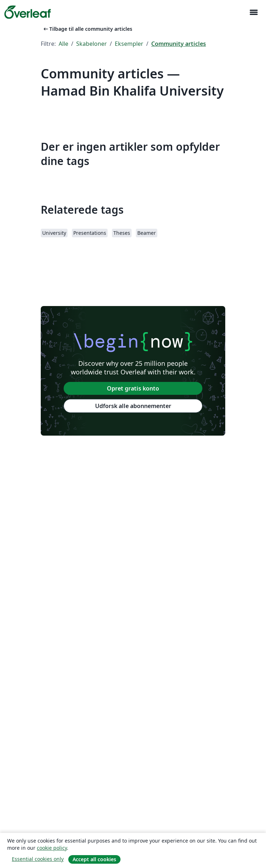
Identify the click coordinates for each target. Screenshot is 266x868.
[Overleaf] (28, 12)
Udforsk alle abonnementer (133, 406)
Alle (63, 44)
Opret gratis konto (133, 388)
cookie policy (52, 848)
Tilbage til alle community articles (87, 29)
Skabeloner (92, 44)
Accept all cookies (94, 859)
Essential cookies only (38, 859)
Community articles (179, 44)
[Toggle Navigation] (253, 12)
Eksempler (129, 44)
